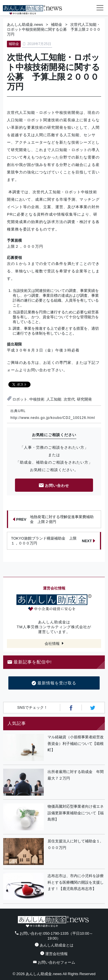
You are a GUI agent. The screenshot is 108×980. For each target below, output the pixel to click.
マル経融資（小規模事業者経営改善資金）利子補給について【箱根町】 (76, 744)
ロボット (20, 399)
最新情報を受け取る (54, 683)
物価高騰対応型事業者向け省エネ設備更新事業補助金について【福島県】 (76, 813)
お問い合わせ (54, 486)
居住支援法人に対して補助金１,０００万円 (74, 844)
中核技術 (37, 399)
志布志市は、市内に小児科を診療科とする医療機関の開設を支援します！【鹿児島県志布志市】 (76, 882)
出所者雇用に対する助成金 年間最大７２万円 (76, 775)
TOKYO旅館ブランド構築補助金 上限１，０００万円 (53, 541)
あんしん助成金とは (54, 945)
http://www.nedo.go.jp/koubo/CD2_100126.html (53, 418)
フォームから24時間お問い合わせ (88, 9)
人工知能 (54, 399)
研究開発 (84, 399)
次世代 (69, 399)
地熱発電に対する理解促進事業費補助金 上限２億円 (53, 519)
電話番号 (77, 7)
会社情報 (52, 644)
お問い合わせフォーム (54, 962)
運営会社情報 (54, 954)
